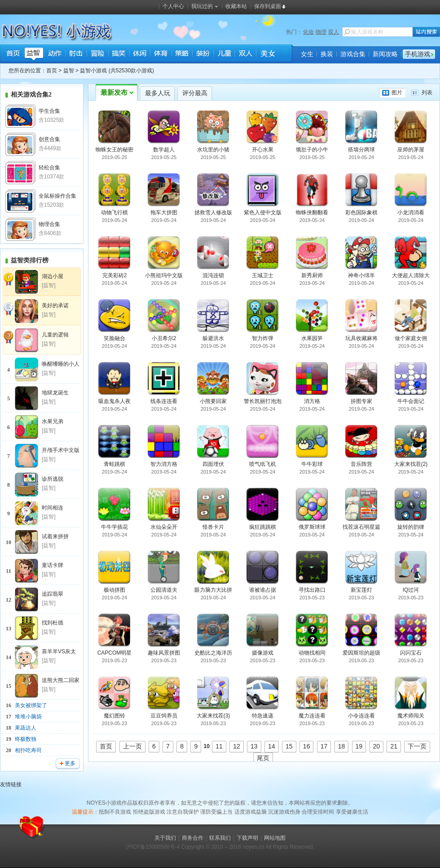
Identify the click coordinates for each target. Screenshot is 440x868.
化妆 (308, 32)
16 (307, 746)
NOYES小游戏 (37, 30)
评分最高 (195, 93)
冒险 (97, 54)
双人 (334, 32)
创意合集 (49, 139)
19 (359, 746)
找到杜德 (53, 623)
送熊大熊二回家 (61, 680)
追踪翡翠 (53, 594)
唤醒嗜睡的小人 (61, 364)
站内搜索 (426, 32)
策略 (182, 54)
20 (377, 746)
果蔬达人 (26, 728)
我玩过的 (205, 6)
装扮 (203, 54)
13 (254, 746)
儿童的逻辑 (55, 335)
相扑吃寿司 (28, 750)
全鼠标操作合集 (57, 196)
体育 (161, 54)
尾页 (263, 758)
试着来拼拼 (55, 536)
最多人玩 (158, 93)
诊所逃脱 (53, 479)
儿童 (224, 54)
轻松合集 (49, 168)
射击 (76, 54)
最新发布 (114, 93)
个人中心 (173, 6)
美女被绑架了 (31, 705)
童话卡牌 (53, 565)
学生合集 (49, 111)
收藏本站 (236, 6)
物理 (321, 32)
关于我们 (165, 838)
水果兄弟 (53, 421)
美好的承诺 (55, 306)
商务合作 (193, 838)
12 (237, 746)
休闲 (139, 54)
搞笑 (118, 54)
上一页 (132, 746)
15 (289, 746)
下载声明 (247, 838)
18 (342, 746)
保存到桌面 (268, 6)
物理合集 (49, 224)
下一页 (417, 746)
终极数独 (26, 739)
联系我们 (220, 838)
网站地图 (275, 838)
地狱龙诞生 (55, 393)
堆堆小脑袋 (28, 717)
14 (272, 746)
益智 (34, 54)
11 (219, 746)
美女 (266, 54)
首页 (13, 54)
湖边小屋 (53, 276)
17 (324, 746)
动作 (55, 54)
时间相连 (53, 508)
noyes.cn (253, 847)
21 (394, 746)
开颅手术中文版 (61, 450)
